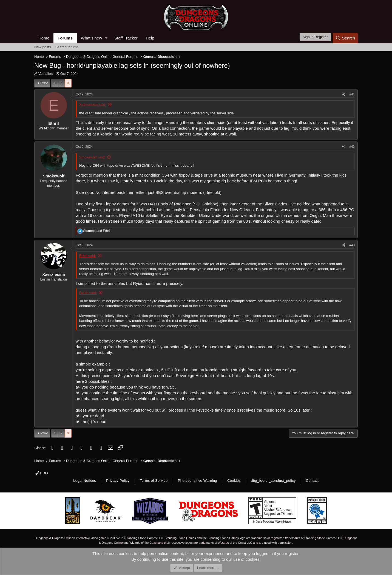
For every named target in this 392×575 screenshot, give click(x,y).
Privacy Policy (118, 481)
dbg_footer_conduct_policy (273, 481)
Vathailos (46, 74)
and (97, 231)
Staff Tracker (126, 38)
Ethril (53, 123)
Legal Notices (85, 481)
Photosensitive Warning (198, 481)
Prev (44, 83)
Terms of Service (154, 481)
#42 (352, 147)
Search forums (67, 47)
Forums (65, 38)
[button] (106, 38)
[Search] (345, 38)
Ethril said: (88, 256)
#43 (352, 245)
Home (44, 38)
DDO (42, 473)
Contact (312, 481)
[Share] (344, 94)
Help (150, 38)
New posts (43, 47)
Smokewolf (54, 176)
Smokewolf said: (92, 157)
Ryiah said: (88, 293)
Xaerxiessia (54, 274)
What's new (91, 38)
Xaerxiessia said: (93, 105)
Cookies (234, 481)
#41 (352, 94)
